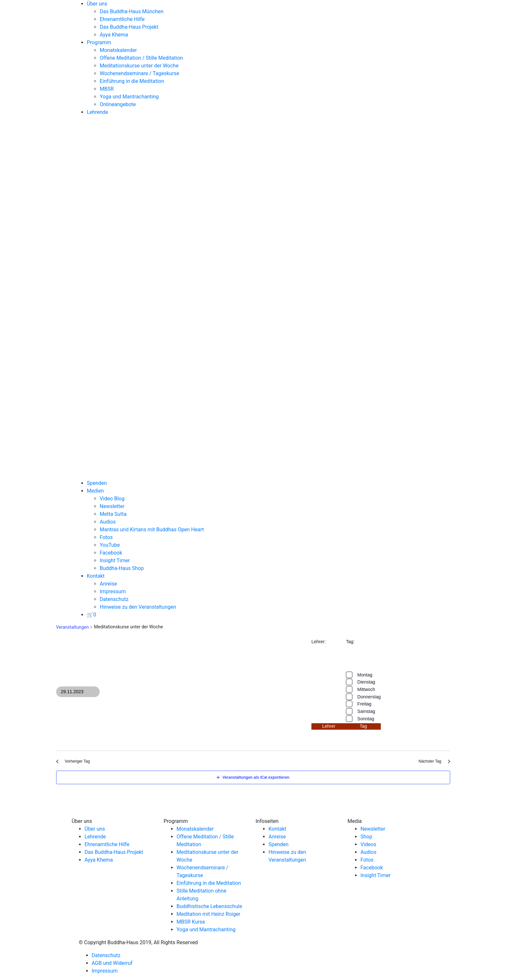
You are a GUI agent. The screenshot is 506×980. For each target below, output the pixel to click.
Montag (365, 675)
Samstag (366, 711)
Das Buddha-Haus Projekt (129, 27)
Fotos (106, 537)
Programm (99, 42)
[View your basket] (91, 615)
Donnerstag (369, 697)
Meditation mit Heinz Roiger (208, 914)
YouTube (110, 545)
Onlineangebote (118, 104)
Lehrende (97, 112)
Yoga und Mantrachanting (129, 97)
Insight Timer (115, 560)
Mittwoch (366, 689)
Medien (95, 491)
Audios (108, 522)
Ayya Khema (114, 35)
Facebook (111, 553)
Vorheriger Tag (73, 761)
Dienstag (366, 682)
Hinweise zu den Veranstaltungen (138, 607)
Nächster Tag (434, 761)
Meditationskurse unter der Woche (139, 66)
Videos (368, 844)
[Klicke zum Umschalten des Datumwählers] (78, 692)
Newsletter (112, 506)
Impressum (113, 591)
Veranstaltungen (73, 627)
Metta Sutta (113, 514)
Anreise (108, 584)
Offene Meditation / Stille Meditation (141, 58)
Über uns (97, 4)
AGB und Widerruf (112, 963)
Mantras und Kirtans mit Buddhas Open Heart (152, 530)
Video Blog (112, 499)
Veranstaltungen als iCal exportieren (253, 777)
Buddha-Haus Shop (122, 568)
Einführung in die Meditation (132, 81)
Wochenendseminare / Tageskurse (139, 73)
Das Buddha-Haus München (132, 11)
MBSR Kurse (191, 922)
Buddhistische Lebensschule (209, 906)
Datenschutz (114, 599)
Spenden (97, 483)
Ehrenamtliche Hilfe (122, 19)
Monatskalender (118, 50)
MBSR (107, 89)
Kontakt (96, 576)
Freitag (364, 704)
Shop (366, 837)
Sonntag (366, 719)
